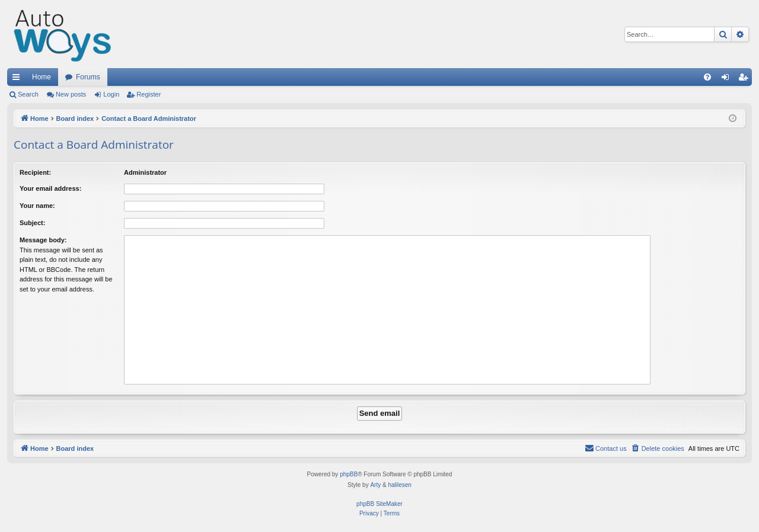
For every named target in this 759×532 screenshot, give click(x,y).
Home (42, 77)
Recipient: (35, 172)
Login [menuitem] (728, 79)
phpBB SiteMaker (379, 504)
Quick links (18, 79)
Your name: (37, 206)
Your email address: (50, 188)
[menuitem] (707, 77)
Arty (375, 485)
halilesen (399, 485)
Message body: (43, 240)
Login (111, 94)
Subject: (32, 223)
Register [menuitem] (746, 79)
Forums (88, 77)
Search (28, 94)
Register (149, 94)
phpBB (349, 474)
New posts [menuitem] (71, 94)
